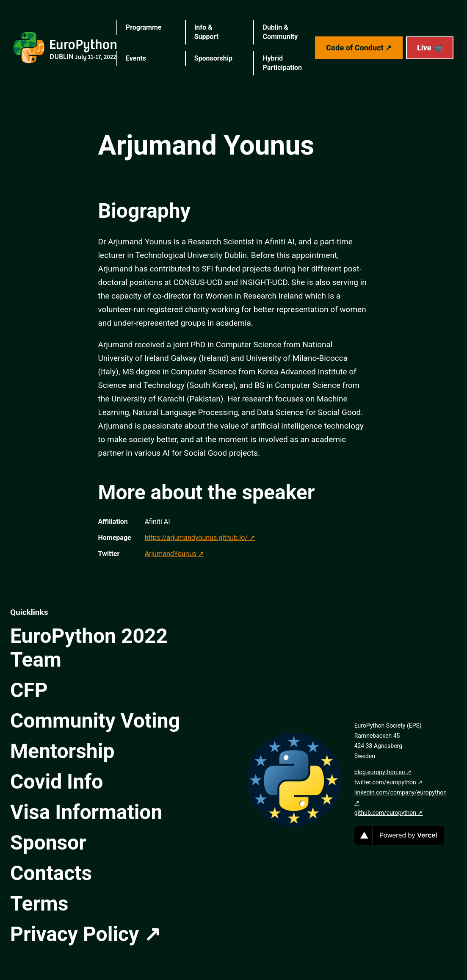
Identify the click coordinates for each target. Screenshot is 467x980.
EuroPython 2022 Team (89, 648)
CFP (29, 690)
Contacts (51, 873)
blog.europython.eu (380, 772)
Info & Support (207, 32)
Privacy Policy (75, 934)
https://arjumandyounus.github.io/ (196, 538)
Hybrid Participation (282, 63)
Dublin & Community (280, 32)
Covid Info (57, 782)
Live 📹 (430, 48)
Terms (39, 904)
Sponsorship (213, 58)
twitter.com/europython (385, 782)
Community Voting (95, 721)
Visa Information (86, 812)
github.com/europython (385, 813)
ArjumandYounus (171, 554)
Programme (144, 27)
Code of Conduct (355, 48)
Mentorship (62, 751)
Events (136, 58)
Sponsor (48, 843)
